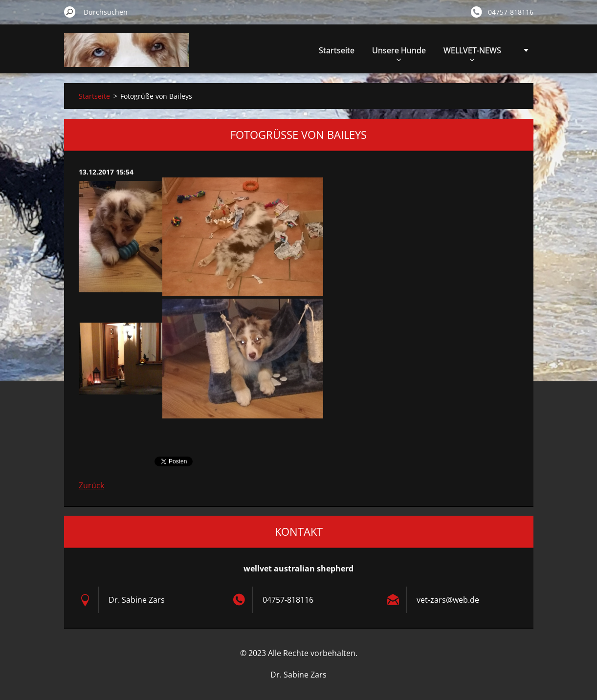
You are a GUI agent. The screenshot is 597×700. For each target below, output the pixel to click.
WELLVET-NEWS (472, 53)
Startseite (337, 50)
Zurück (91, 485)
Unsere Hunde (399, 53)
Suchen (70, 12)
